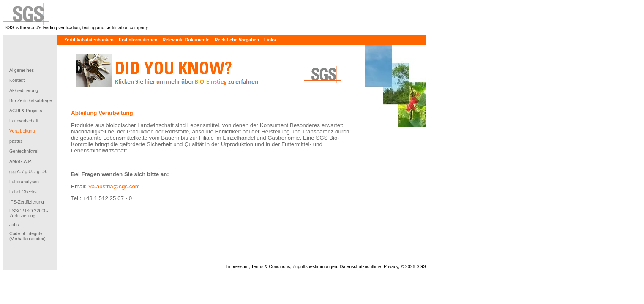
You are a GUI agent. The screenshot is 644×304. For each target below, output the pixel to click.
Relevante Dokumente (186, 40)
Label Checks (23, 192)
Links (270, 40)
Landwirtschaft (24, 121)
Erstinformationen (138, 40)
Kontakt (17, 80)
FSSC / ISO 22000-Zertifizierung (29, 213)
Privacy (391, 266)
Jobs (14, 225)
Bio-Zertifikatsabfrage (31, 100)
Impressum (238, 266)
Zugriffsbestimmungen (315, 266)
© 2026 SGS (413, 266)
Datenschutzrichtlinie (360, 266)
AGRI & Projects (26, 111)
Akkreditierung (24, 90)
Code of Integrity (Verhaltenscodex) (27, 236)
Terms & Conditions (270, 266)
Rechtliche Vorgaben (237, 40)
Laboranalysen (24, 182)
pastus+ (17, 141)
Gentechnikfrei (24, 151)
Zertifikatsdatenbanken (89, 40)
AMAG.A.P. (20, 161)
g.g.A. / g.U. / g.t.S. (28, 171)
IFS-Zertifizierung (27, 202)
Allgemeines (22, 70)
